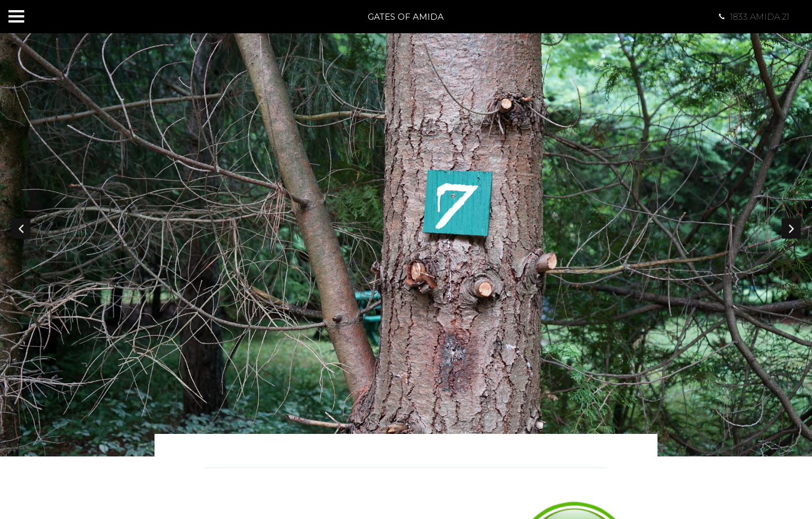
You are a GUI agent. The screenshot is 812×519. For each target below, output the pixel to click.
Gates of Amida (406, 17)
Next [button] (791, 228)
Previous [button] (21, 228)
